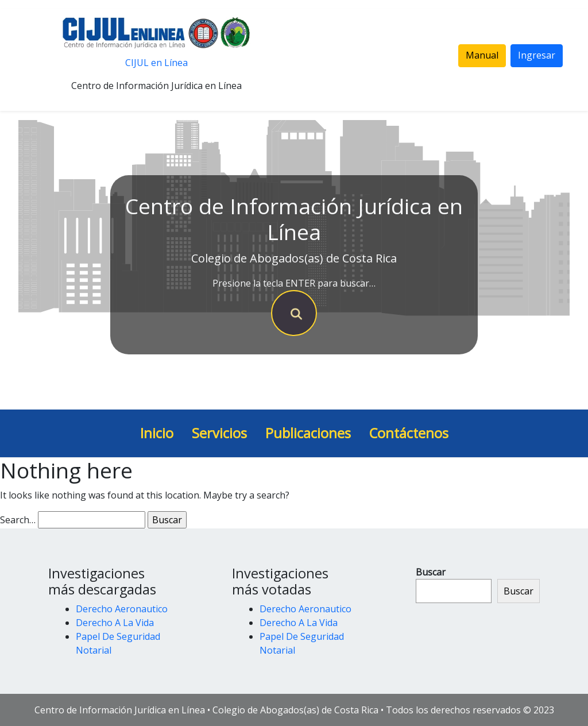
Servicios (219, 433)
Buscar (431, 572)
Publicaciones (308, 433)
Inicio (157, 433)
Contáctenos (409, 433)
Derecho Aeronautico (122, 609)
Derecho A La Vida (115, 623)
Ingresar (537, 55)
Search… (18, 520)
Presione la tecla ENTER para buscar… (294, 283)
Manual (482, 55)
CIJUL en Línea (156, 63)
